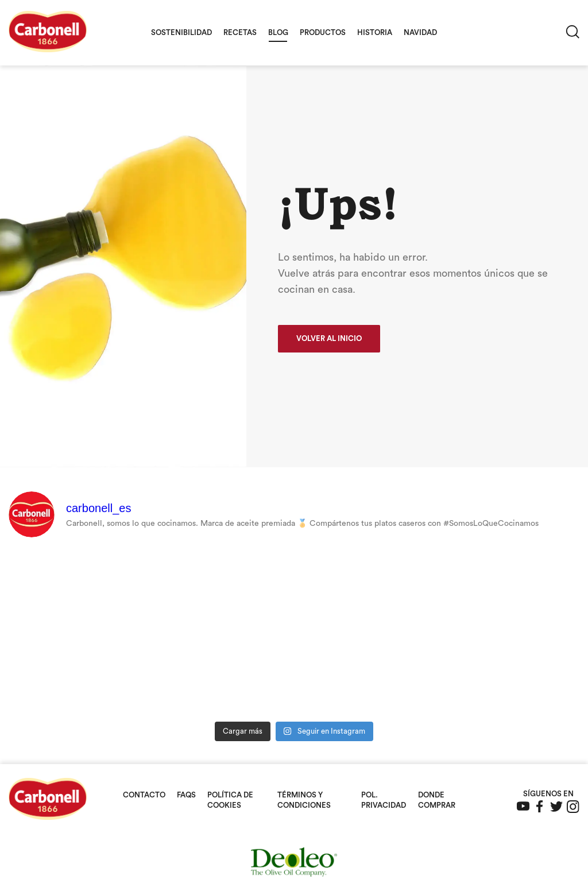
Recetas (240, 32)
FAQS (186, 795)
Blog (278, 32)
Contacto (144, 795)
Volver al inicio (329, 338)
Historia (375, 32)
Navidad (420, 32)
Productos (323, 32)
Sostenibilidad (181, 32)
